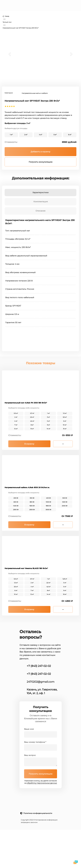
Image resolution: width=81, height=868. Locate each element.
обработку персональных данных (42, 783)
